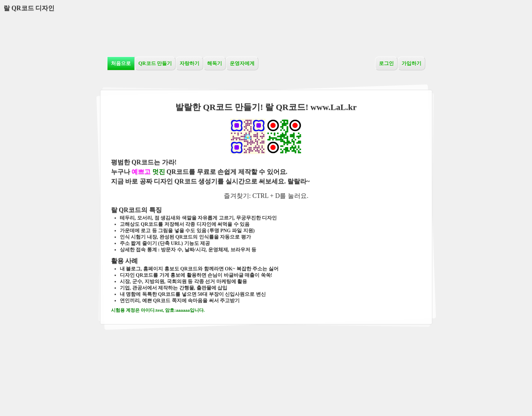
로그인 (386, 63)
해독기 (215, 63)
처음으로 (121, 63)
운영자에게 (242, 63)
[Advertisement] (266, 34)
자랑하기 (189, 63)
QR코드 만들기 (155, 63)
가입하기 (411, 63)
